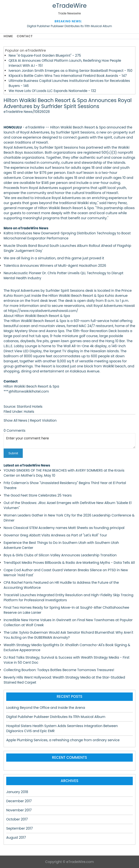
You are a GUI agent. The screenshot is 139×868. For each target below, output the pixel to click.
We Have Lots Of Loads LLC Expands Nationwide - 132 (52, 91)
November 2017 (19, 810)
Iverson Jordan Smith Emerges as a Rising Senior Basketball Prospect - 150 (70, 71)
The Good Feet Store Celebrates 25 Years (38, 495)
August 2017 (16, 838)
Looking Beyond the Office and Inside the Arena (46, 708)
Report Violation (43, 420)
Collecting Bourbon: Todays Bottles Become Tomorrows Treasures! (59, 670)
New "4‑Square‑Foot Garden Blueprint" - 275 (45, 55)
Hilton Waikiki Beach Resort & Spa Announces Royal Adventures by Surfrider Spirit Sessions (68, 103)
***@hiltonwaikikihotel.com (26, 391)
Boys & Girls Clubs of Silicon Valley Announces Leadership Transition (60, 555)
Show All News (15, 420)
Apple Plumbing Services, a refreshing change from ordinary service (63, 740)
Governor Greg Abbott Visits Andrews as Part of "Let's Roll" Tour (55, 535)
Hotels (29, 412)
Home (8, 36)
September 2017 (20, 828)
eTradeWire (69, 6)
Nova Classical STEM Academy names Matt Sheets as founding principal (64, 528)
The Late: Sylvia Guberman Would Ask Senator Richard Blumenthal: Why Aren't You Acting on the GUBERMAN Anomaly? (68, 635)
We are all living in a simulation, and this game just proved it (54, 258)
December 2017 (19, 801)
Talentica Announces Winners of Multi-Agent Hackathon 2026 (55, 266)
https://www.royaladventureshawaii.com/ (43, 311)
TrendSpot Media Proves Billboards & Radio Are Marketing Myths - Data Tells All (69, 563)
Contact (25, 36)
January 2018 (17, 792)
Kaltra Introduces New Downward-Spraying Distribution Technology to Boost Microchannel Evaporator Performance (67, 236)
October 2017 (17, 819)
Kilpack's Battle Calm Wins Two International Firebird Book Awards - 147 (68, 76)
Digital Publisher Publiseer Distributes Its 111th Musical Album (69, 26)
